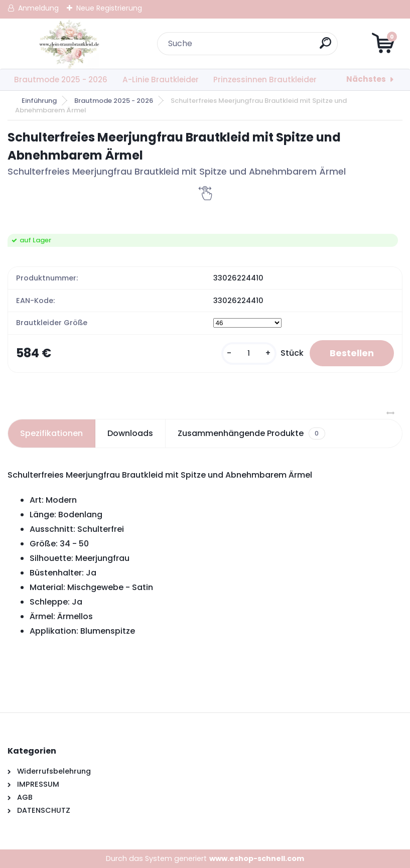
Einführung (39, 101)
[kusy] (249, 353)
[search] (325, 47)
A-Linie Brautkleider (161, 80)
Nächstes (366, 79)
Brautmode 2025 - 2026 (61, 80)
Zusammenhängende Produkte (251, 433)
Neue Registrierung (109, 8)
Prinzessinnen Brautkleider (265, 80)
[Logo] (69, 44)
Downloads (130, 433)
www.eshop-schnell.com (257, 858)
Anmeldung (38, 8)
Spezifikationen (51, 433)
